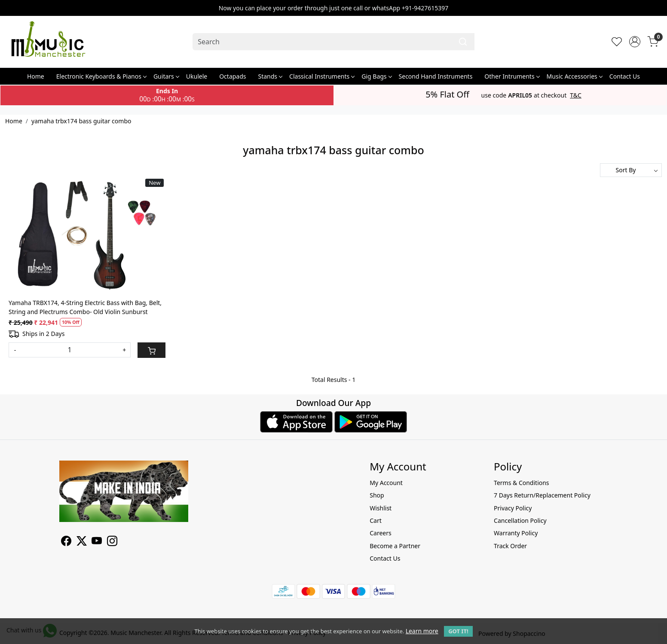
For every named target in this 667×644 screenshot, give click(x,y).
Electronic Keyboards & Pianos (101, 76)
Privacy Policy (513, 508)
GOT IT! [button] (458, 631)
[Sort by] (631, 170)
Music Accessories (574, 76)
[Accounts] (635, 42)
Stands (270, 76)
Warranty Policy (516, 533)
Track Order (510, 546)
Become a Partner (395, 546)
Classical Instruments (322, 76)
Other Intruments (512, 76)
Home (36, 76)
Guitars (166, 76)
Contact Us (625, 76)
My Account (386, 483)
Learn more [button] (422, 631)
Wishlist (381, 508)
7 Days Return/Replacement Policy (542, 495)
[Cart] (151, 350)
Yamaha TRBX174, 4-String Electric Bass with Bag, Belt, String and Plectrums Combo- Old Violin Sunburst (85, 307)
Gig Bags (376, 76)
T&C (576, 95)
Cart (376, 520)
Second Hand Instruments (436, 76)
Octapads (233, 76)
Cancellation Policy (520, 520)
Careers (380, 533)
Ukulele (197, 76)
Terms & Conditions (522, 483)
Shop (377, 495)
